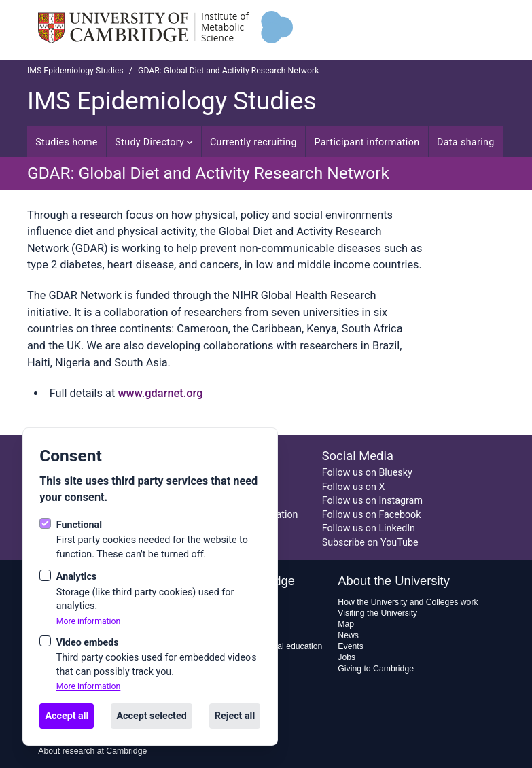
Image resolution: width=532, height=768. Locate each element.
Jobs (347, 657)
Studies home (67, 142)
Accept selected (151, 716)
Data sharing (466, 142)
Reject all (235, 716)
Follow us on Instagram (372, 500)
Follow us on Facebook (372, 514)
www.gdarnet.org (160, 393)
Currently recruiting (253, 142)
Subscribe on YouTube (370, 542)
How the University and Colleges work (408, 602)
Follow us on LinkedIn (369, 528)
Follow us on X (354, 487)
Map (346, 624)
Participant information (367, 142)
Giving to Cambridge (376, 669)
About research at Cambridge (92, 751)
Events (350, 646)
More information (89, 621)
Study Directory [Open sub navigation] (154, 142)
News (348, 635)
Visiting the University (377, 613)
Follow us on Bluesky (367, 472)
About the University (394, 581)
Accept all (67, 716)
